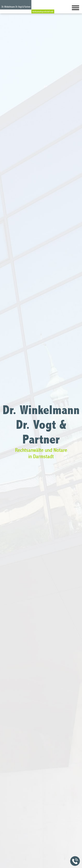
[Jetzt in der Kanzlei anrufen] (75, 861)
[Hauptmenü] (75, 9)
